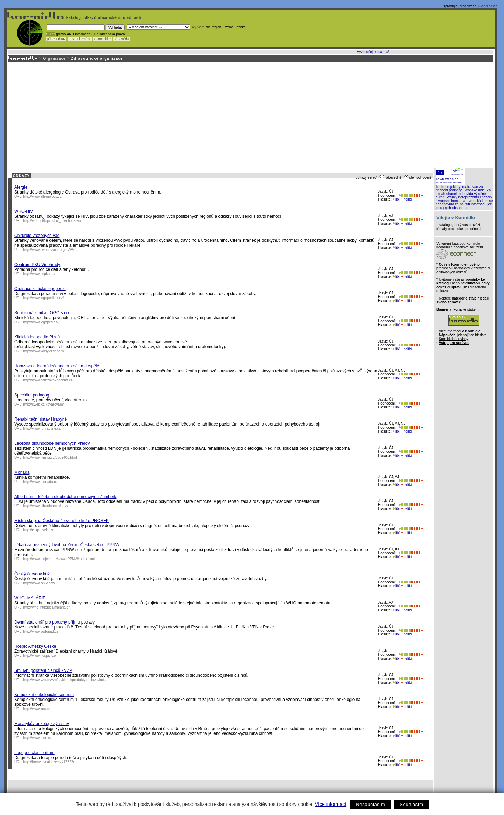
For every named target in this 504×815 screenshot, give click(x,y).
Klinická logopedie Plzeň (37, 337)
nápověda (121, 39)
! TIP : (50, 34)
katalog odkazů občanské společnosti (103, 18)
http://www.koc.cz (37, 709)
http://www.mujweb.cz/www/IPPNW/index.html (59, 559)
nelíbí (406, 199)
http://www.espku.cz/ (39, 274)
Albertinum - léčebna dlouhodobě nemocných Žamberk (65, 497)
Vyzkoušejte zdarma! (373, 52)
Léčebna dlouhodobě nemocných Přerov (52, 443)
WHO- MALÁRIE (30, 598)
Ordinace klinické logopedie (40, 289)
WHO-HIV (24, 211)
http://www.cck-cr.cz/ (39, 583)
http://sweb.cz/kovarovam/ (44, 404)
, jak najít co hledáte (463, 335)
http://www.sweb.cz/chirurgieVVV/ (50, 250)
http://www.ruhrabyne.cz (42, 428)
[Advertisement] (250, 114)
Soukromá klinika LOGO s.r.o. (42, 313)
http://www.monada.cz (41, 482)
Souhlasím (411, 804)
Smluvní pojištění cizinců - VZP (43, 670)
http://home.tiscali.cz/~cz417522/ (49, 762)
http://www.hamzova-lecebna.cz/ (48, 380)
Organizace (54, 59)
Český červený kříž (32, 574)
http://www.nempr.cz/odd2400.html (50, 458)
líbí (396, 199)
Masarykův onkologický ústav (42, 724)
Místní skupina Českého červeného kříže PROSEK (62, 521)
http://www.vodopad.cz (41, 631)
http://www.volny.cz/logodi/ (44, 351)
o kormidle (103, 39)
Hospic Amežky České (35, 646)
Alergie (21, 187)
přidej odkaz (56, 39)
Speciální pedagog (32, 395)
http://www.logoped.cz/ (41, 322)
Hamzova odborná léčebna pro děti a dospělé (57, 366)
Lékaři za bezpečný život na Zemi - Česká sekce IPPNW (67, 545)
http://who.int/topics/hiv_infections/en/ (52, 221)
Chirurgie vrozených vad (37, 236)
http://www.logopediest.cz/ (44, 298)
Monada (22, 472)
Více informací (331, 804)
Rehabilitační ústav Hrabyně (41, 419)
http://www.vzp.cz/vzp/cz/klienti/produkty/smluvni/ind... (65, 680)
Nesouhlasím (370, 804)
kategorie (460, 298)
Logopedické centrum (34, 753)
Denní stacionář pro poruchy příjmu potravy (55, 622)
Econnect (488, 6)
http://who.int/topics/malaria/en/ (48, 607)
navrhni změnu (80, 39)
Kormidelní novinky (454, 339)
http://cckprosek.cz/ (38, 530)
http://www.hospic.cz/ (40, 656)
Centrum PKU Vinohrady (37, 265)
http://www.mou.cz (38, 738)
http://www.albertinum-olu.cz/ (46, 506)
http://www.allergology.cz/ (43, 196)
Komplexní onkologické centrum (44, 695)
